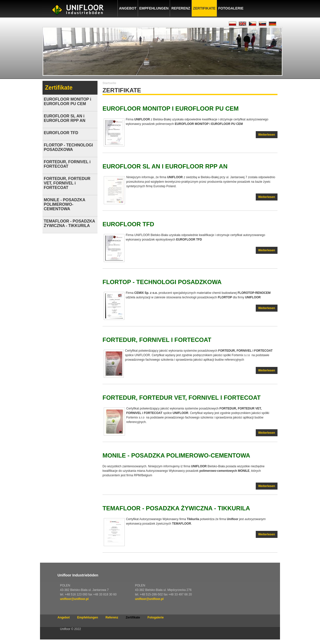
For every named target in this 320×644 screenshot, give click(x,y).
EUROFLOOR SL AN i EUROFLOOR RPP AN (165, 166)
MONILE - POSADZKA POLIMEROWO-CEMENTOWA (176, 455)
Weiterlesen (268, 135)
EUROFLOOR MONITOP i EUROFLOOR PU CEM (170, 109)
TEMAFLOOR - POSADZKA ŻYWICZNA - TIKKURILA (176, 508)
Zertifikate (204, 8)
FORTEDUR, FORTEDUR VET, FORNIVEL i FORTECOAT (181, 398)
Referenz (181, 8)
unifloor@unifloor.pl (74, 599)
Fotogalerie (231, 8)
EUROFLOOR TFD (128, 224)
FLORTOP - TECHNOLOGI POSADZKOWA (162, 282)
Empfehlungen (154, 8)
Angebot (128, 8)
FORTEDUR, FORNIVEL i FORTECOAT (157, 340)
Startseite (109, 83)
